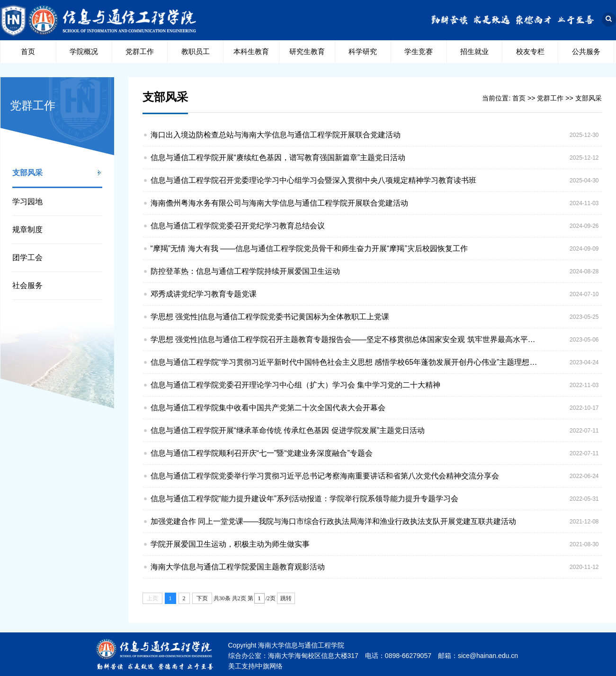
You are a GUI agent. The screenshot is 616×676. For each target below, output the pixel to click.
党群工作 (140, 51)
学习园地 (27, 202)
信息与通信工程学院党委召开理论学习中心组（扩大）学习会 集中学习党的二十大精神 (295, 385)
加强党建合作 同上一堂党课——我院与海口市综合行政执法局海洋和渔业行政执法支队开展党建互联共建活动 (333, 521)
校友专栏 (530, 51)
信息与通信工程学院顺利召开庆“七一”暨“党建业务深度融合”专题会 (262, 453)
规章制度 (27, 230)
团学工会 (27, 257)
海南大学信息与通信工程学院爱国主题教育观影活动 (238, 567)
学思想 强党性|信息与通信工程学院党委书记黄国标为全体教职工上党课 (270, 317)
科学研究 (363, 51)
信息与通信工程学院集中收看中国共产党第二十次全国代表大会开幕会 (268, 408)
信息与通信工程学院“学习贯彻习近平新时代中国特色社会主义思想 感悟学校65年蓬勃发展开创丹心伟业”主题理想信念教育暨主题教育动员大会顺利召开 (346, 362)
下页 (202, 598)
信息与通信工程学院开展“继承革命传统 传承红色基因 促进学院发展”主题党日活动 (288, 430)
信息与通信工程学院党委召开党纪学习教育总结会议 (238, 226)
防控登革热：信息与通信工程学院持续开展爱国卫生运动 (245, 271)
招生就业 (474, 51)
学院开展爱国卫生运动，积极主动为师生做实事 (230, 544)
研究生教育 (307, 51)
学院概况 (84, 51)
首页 (28, 51)
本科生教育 (251, 51)
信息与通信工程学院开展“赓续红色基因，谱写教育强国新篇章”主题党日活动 (278, 158)
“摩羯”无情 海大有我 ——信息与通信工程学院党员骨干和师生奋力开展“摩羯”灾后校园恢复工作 (309, 248)
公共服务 (586, 51)
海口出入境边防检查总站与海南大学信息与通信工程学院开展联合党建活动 (276, 135)
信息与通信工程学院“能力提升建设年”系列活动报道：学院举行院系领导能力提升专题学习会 (305, 499)
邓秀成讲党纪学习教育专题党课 (204, 294)
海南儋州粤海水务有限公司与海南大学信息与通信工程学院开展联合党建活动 (279, 203)
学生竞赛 (419, 51)
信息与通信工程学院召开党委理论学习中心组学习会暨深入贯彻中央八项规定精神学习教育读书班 (313, 180)
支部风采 (27, 173)
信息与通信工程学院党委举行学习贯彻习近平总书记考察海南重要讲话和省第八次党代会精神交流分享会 (325, 476)
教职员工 (196, 51)
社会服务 (27, 285)
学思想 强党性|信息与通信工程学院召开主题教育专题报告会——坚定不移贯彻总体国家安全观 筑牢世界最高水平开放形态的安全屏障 (346, 339)
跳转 (286, 598)
